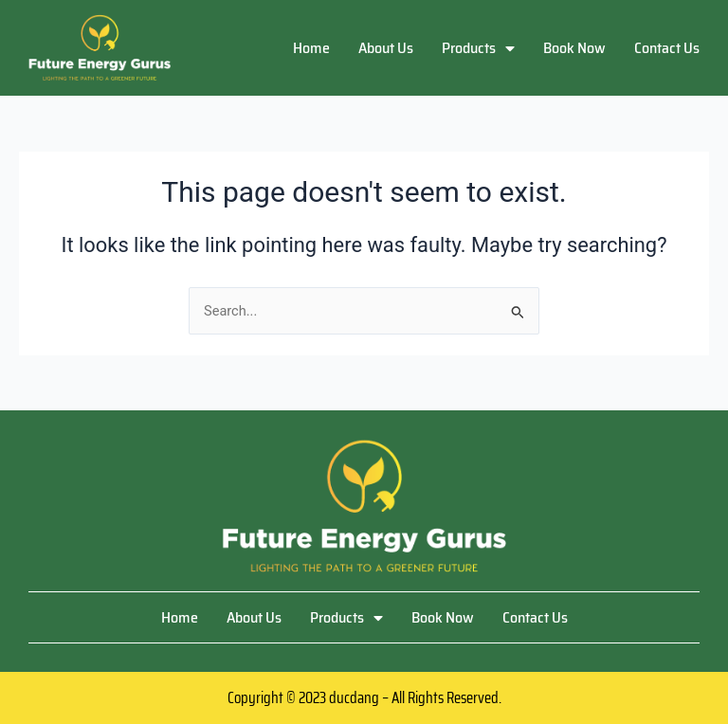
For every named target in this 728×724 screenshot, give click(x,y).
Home (311, 48)
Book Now (574, 48)
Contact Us (667, 48)
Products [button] (478, 48)
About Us (386, 48)
